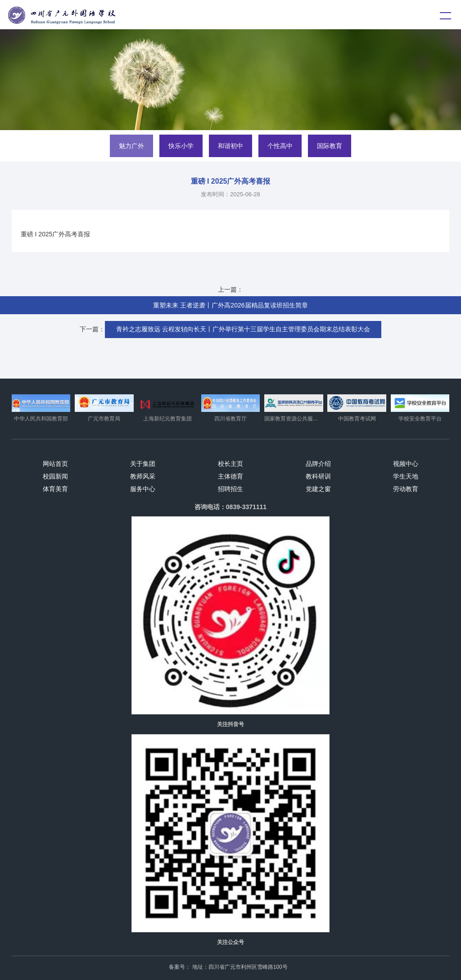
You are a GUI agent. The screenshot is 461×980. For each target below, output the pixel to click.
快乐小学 (181, 146)
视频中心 (406, 464)
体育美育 (55, 489)
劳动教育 (406, 489)
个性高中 (280, 146)
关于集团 (143, 464)
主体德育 (230, 476)
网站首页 (55, 464)
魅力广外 (131, 146)
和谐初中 (230, 146)
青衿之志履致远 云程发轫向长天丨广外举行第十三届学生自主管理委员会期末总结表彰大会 (243, 329)
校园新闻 (55, 476)
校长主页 (230, 464)
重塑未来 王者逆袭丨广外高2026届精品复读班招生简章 (230, 305)
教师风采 (143, 476)
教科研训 (318, 476)
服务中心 (143, 489)
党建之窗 (318, 489)
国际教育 (330, 146)
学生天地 (406, 476)
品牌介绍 (318, 464)
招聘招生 (230, 489)
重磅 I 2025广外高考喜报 (56, 234)
